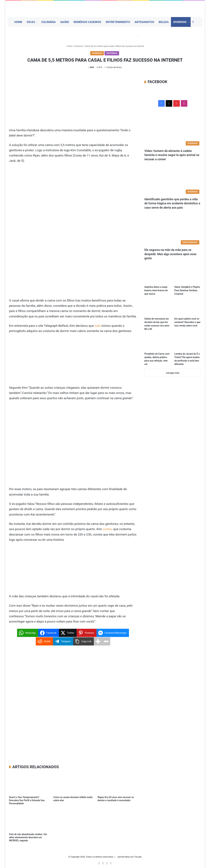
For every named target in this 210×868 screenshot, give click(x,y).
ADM (92, 67)
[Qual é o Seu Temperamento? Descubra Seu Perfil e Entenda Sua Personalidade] (29, 783)
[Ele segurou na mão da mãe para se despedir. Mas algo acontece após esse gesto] (173, 230)
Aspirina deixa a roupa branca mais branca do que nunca (156, 290)
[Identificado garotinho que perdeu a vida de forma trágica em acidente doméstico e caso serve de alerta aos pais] (173, 181)
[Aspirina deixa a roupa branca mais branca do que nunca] (158, 276)
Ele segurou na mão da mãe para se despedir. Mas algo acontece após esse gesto (170, 254)
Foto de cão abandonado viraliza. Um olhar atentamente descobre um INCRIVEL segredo (28, 837)
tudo (98, 326)
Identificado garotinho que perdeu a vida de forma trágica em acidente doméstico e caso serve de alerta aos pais (172, 203)
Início (69, 46)
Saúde (65, 22)
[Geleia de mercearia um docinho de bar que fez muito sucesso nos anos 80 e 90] (158, 308)
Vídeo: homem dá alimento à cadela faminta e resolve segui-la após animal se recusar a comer (172, 155)
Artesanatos (144, 22)
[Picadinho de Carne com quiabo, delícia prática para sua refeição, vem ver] (158, 343)
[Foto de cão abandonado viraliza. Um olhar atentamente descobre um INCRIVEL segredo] (29, 820)
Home (18, 22)
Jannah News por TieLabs (129, 857)
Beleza (164, 22)
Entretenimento (118, 22)
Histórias (112, 53)
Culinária (49, 22)
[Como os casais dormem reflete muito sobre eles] (73, 783)
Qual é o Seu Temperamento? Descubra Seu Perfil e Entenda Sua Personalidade (27, 800)
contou (108, 529)
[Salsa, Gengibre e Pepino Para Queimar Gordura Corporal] (188, 276)
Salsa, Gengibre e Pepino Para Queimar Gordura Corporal (187, 290)
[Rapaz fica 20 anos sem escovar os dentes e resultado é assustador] (117, 783)
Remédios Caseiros (87, 22)
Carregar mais (173, 373)
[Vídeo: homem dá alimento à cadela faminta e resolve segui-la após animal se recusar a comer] (173, 131)
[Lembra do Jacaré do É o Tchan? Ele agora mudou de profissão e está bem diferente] (188, 343)
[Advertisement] (73, 103)
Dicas (31, 22)
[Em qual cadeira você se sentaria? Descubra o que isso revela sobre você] (188, 308)
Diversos (180, 22)
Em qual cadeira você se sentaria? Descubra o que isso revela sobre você (187, 322)
